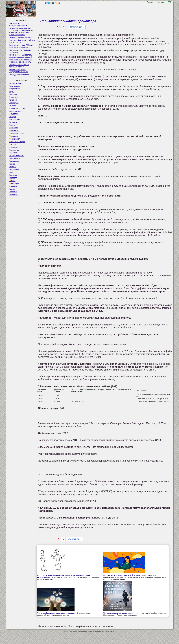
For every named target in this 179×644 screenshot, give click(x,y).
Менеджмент (15, 139)
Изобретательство (17, 108)
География (14, 103)
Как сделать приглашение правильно (20, 51)
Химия (12, 189)
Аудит (12, 92)
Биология (13, 94)
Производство (15, 158)
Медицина (13, 136)
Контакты (161, 2)
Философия (14, 183)
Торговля (13, 178)
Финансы (13, 186)
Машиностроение (17, 133)
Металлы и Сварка (17, 142)
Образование (15, 147)
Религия (13, 167)
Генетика (13, 100)
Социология (14, 169)
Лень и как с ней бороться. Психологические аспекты (21, 61)
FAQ (170, 2)
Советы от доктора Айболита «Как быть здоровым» (22, 46)
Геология (13, 105)
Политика (13, 153)
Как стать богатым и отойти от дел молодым (22, 41)
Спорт (12, 172)
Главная (150, 2)
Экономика (14, 195)
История (13, 117)
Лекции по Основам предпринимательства (19, 71)
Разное (12, 164)
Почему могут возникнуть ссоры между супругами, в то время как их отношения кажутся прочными (22, 31)
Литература (14, 122)
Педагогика (14, 150)
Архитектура (14, 86)
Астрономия (14, 89)
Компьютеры (15, 119)
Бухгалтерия (14, 97)
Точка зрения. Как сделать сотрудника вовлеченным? (20, 56)
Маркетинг (14, 128)
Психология (14, 161)
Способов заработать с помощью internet (19, 66)
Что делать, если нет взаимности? (119, 613)
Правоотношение (16, 156)
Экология (13, 192)
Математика (14, 131)
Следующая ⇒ (77, 27)
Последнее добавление (19, 74)
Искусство (13, 114)
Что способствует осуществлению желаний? (57, 613)
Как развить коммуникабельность (18, 24)
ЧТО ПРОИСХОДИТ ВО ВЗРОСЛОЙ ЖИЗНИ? (123, 575)
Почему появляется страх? (21, 37)
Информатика (15, 111)
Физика (12, 181)
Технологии (14, 175)
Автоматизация (16, 83)
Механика (13, 144)
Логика (12, 125)
